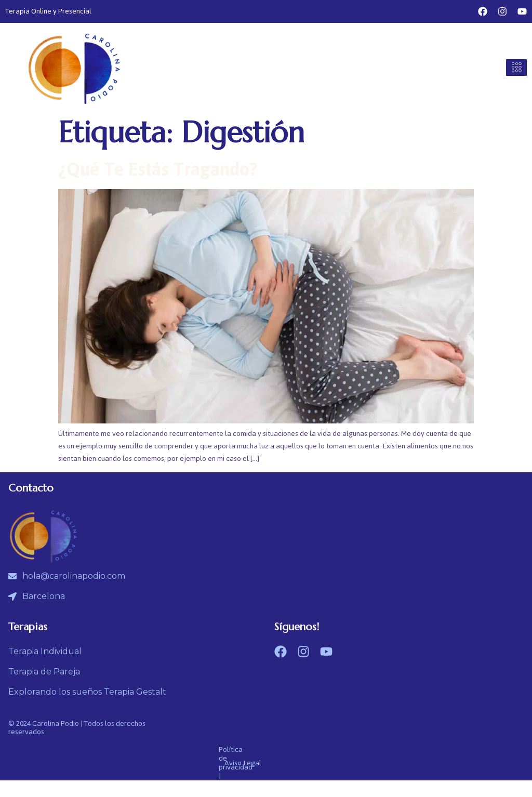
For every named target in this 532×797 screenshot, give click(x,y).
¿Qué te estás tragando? (158, 169)
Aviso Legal (243, 763)
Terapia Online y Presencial (48, 11)
